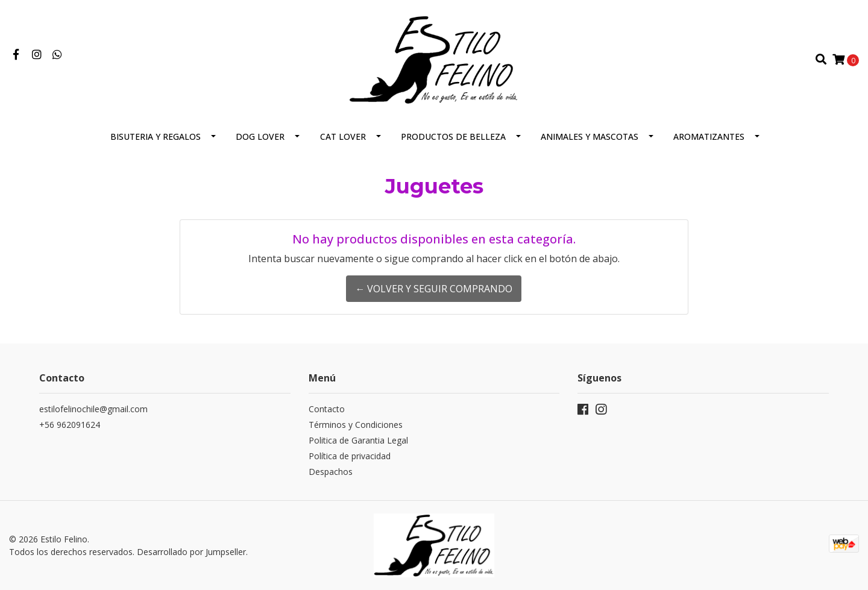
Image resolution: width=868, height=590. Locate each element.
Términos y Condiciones (356, 425)
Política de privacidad (350, 456)
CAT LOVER (343, 137)
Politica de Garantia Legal (358, 440)
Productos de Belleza (453, 137)
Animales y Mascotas (590, 137)
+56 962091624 (70, 425)
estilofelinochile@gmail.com (93, 409)
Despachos (331, 472)
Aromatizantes (709, 137)
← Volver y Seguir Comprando (434, 289)
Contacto (327, 409)
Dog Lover (260, 137)
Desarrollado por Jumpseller (191, 552)
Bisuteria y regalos (156, 137)
